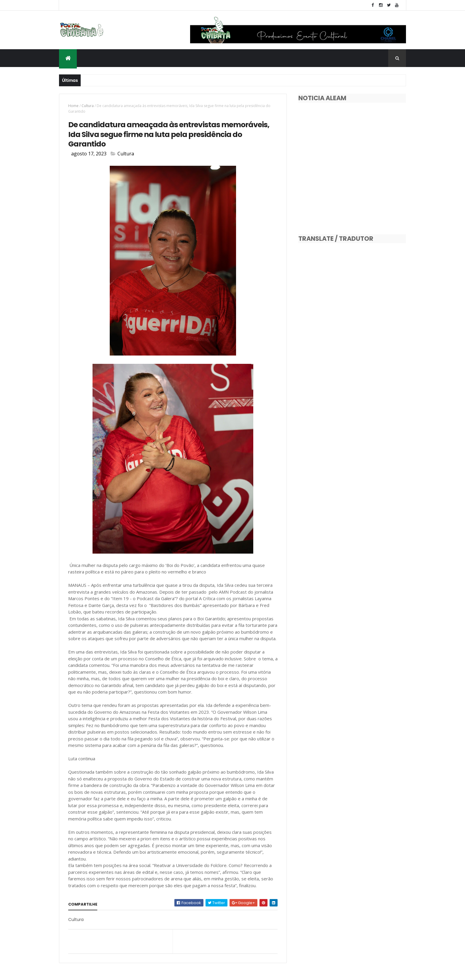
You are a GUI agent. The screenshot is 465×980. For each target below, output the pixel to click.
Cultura (88, 106)
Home (73, 106)
